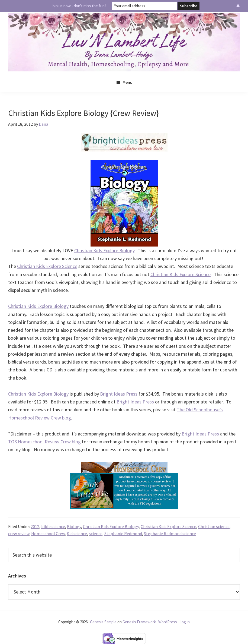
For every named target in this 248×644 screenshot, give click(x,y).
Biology (74, 526)
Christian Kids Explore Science (47, 266)
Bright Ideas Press (119, 394)
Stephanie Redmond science (170, 533)
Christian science (214, 526)
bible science (53, 526)
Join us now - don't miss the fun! (78, 6)
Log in (185, 622)
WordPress (168, 622)
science (96, 533)
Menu (128, 82)
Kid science (77, 533)
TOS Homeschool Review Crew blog (45, 442)
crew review (19, 533)
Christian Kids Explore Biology (104, 250)
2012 (35, 526)
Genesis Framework (139, 622)
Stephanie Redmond (123, 533)
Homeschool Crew (48, 533)
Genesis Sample (103, 622)
